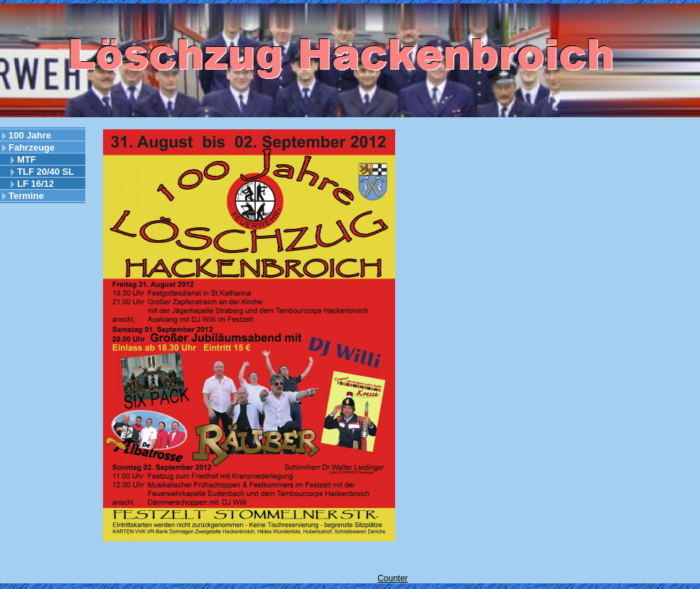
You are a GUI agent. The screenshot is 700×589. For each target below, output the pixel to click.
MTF (27, 160)
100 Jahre (30, 135)
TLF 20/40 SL (45, 172)
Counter (393, 578)
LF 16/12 (36, 184)
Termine (26, 196)
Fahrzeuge (32, 147)
